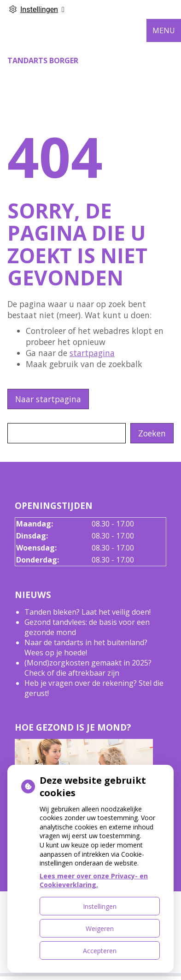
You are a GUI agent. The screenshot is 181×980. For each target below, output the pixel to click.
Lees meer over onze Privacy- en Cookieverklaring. (94, 880)
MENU (164, 30)
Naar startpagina (48, 399)
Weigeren (100, 929)
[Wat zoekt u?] (67, 433)
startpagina (92, 353)
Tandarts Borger (43, 60)
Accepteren (100, 951)
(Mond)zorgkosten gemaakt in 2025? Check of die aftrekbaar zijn (88, 668)
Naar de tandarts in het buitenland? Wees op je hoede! (86, 647)
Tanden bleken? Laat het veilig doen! (88, 612)
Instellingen (100, 906)
